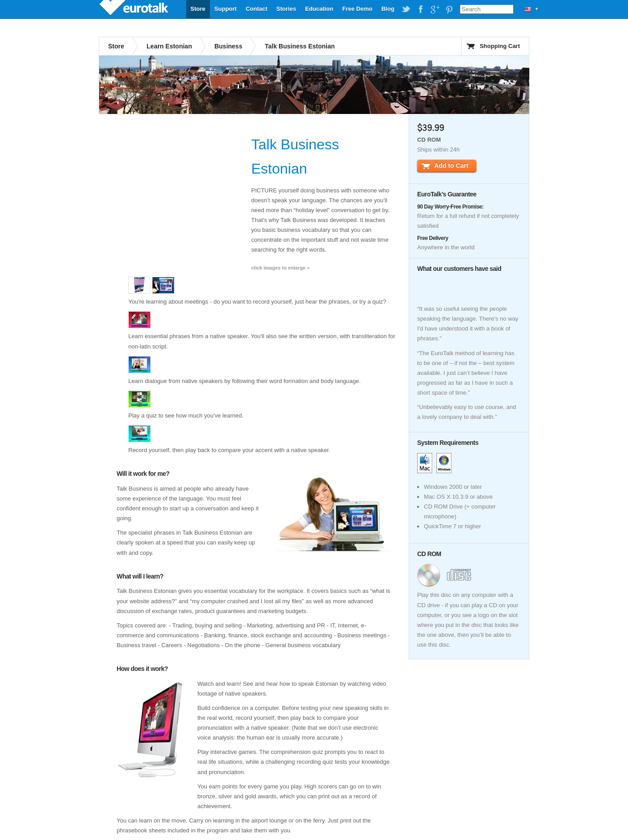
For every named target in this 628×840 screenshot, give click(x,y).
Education (319, 9)
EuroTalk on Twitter (406, 9)
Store (198, 9)
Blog (388, 9)
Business (228, 46)
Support (226, 9)
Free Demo (357, 9)
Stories (286, 9)
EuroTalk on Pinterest (449, 9)
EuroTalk (135, 9)
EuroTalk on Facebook (420, 9)
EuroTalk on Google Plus (435, 9)
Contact (257, 9)
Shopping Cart (500, 46)
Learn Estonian (169, 46)
